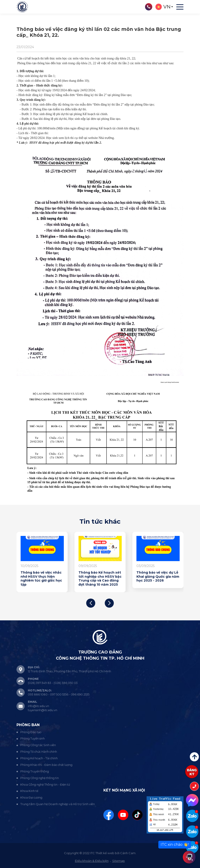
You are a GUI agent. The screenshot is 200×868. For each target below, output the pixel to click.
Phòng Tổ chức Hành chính (39, 752)
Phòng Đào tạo (31, 732)
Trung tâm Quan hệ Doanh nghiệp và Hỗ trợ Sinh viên (58, 804)
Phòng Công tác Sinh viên (38, 745)
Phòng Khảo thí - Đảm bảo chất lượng (46, 765)
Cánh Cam (128, 853)
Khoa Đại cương (31, 798)
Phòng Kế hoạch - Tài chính (39, 758)
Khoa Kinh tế (29, 791)
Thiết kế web (105, 853)
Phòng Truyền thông (35, 771)
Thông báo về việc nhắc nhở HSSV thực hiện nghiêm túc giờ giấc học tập (41, 579)
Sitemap (119, 861)
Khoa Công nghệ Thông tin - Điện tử (45, 785)
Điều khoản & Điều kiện (92, 861)
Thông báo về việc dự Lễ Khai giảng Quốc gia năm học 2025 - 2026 (158, 577)
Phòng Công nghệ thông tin (40, 778)
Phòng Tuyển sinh (33, 739)
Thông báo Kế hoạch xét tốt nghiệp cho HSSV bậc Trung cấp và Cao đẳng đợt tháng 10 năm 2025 (100, 579)
